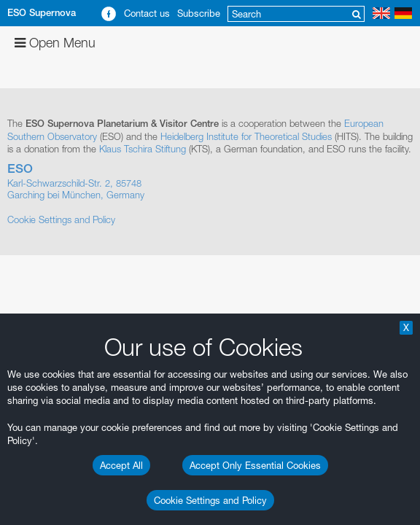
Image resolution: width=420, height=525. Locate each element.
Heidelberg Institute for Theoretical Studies (246, 136)
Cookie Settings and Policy (210, 500)
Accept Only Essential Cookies (255, 465)
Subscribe (199, 13)
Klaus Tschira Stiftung (143, 149)
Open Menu (55, 43)
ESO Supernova (42, 13)
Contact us (147, 13)
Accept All (121, 465)
